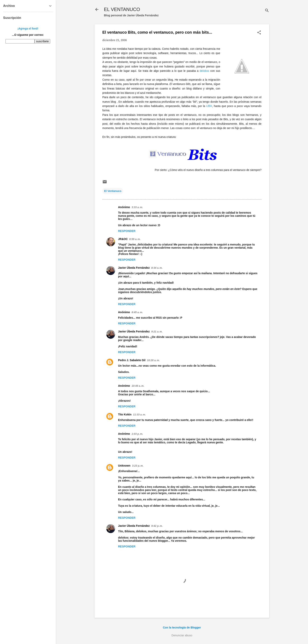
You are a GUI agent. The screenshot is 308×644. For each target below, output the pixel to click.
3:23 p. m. (138, 466)
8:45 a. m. (137, 312)
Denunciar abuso (182, 635)
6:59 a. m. (135, 239)
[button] (259, 33)
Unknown (124, 466)
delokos (204, 71)
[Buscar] (267, 11)
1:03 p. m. (137, 434)
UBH (209, 106)
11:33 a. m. (139, 415)
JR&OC (123, 239)
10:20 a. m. (153, 360)
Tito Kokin (125, 414)
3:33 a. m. (137, 207)
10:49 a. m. (138, 386)
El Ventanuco (113, 191)
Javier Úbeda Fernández (134, 268)
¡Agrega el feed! (28, 29)
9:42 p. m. (157, 526)
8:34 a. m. (157, 268)
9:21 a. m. (157, 332)
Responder (127, 231)
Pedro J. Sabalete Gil (132, 360)
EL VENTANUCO (122, 9)
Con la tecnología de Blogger (182, 627)
